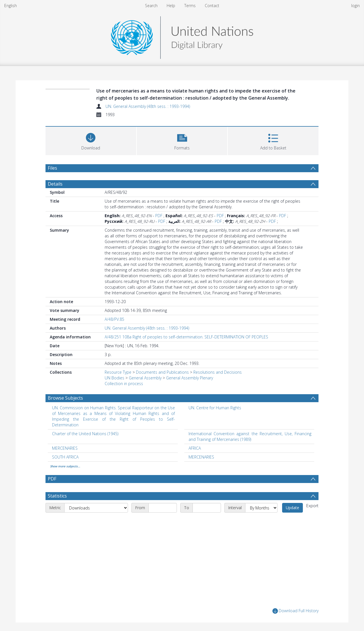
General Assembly (145, 378)
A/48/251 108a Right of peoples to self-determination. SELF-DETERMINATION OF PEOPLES (186, 337)
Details (55, 184)
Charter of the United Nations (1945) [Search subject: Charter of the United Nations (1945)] (85, 434)
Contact (212, 6)
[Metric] (96, 508)
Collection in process (124, 384)
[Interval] (261, 508)
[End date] (207, 508)
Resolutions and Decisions (218, 372)
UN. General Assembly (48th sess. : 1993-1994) (148, 106)
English (11, 6)
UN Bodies (114, 378)
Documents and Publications (162, 372)
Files (52, 168)
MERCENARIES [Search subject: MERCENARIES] (65, 448)
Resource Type (118, 372)
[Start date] (163, 508)
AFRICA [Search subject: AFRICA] (195, 448)
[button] (182, 140)
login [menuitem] (355, 6)
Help (171, 6)
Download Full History (295, 611)
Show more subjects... (65, 466)
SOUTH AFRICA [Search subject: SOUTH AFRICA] (65, 457)
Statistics (57, 496)
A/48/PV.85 (114, 319)
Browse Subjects (65, 398)
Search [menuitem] (151, 6)
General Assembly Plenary (190, 378)
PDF (159, 216)
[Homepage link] (182, 36)
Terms (190, 6)
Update (292, 508)
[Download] (91, 140)
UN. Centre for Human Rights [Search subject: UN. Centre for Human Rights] (215, 408)
